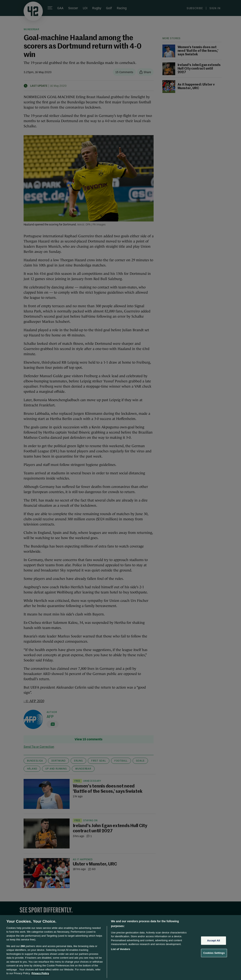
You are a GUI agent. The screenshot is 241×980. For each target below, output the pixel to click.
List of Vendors (121, 949)
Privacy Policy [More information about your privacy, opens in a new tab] (40, 973)
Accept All (214, 941)
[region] (120, 948)
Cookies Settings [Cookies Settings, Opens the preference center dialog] (214, 953)
